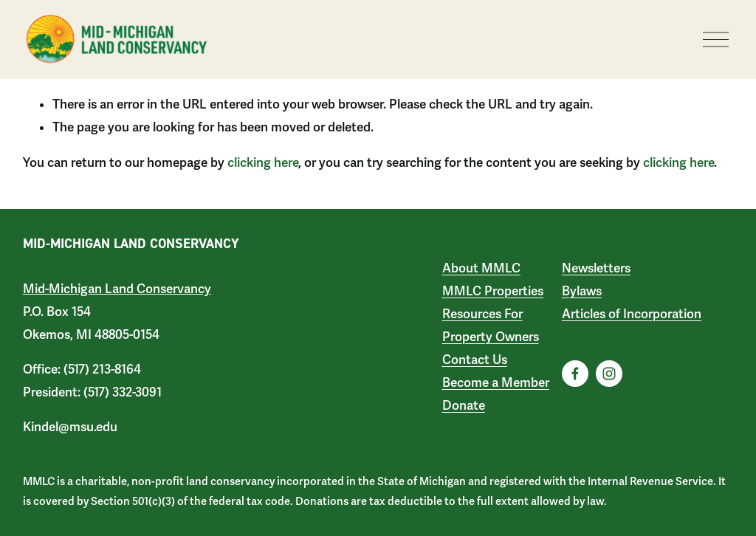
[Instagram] (609, 374)
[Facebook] (575, 374)
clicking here (263, 163)
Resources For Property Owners (491, 326)
